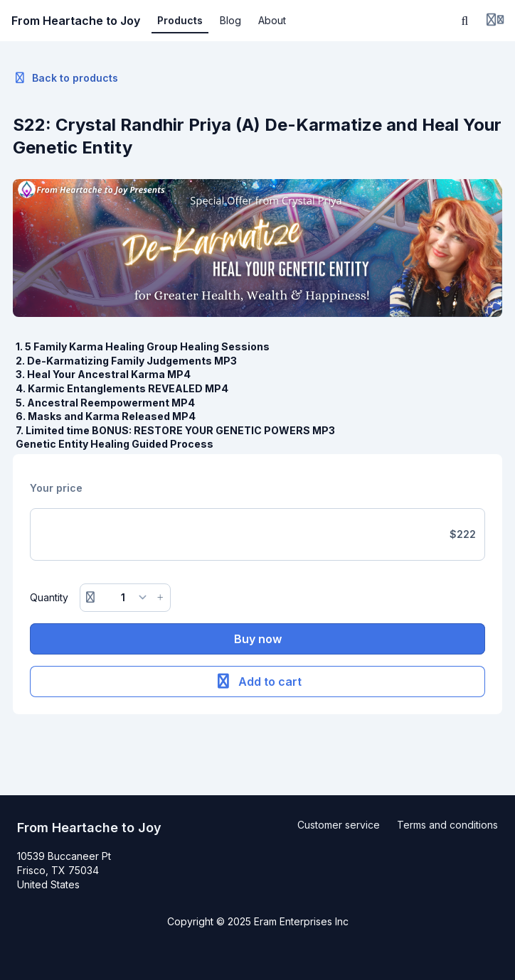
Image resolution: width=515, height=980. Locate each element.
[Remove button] (90, 598)
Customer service (339, 825)
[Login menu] (495, 21)
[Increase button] (160, 598)
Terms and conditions (447, 825)
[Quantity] (126, 598)
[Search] (465, 21)
